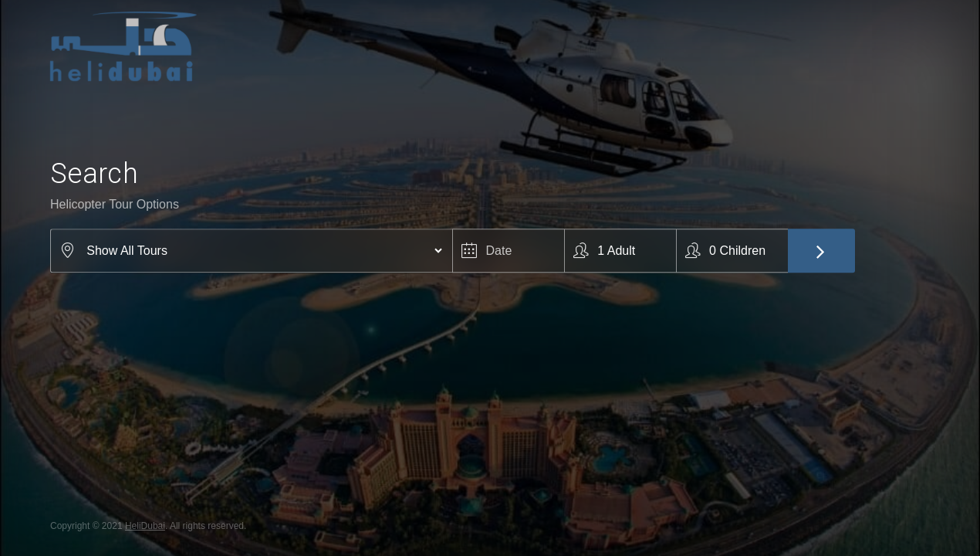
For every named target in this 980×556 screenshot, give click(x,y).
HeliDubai (145, 526)
